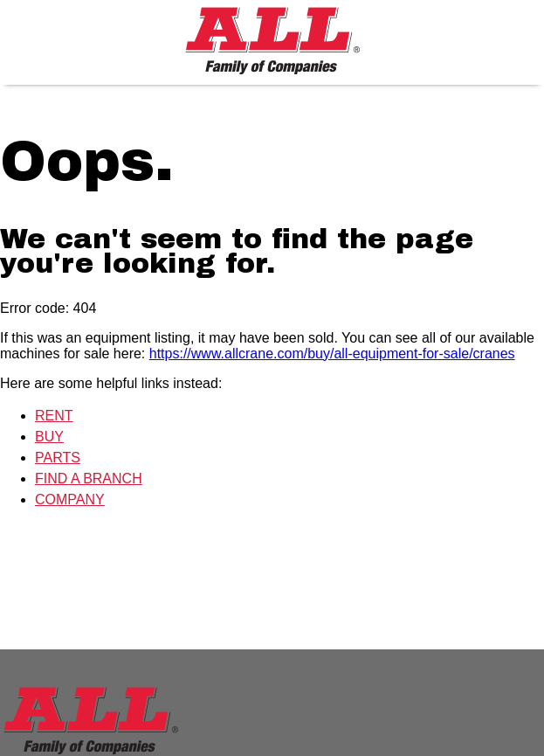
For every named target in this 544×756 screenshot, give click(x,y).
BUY (49, 437)
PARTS (58, 458)
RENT (54, 416)
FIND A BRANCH (89, 479)
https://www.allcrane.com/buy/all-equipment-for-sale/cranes (332, 354)
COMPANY (70, 499)
